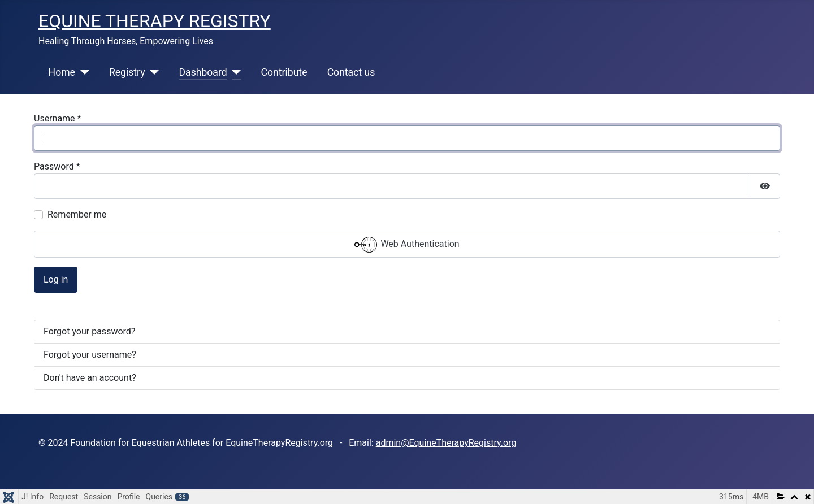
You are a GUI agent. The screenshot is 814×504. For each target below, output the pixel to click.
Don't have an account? (90, 378)
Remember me (77, 214)
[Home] (82, 72)
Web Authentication (407, 245)
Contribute (284, 72)
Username (57, 118)
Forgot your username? (90, 355)
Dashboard (203, 72)
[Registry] (152, 72)
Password (57, 166)
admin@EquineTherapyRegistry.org (446, 443)
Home (62, 72)
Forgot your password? (89, 331)
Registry (127, 72)
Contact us (351, 72)
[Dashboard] (234, 72)
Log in (56, 279)
